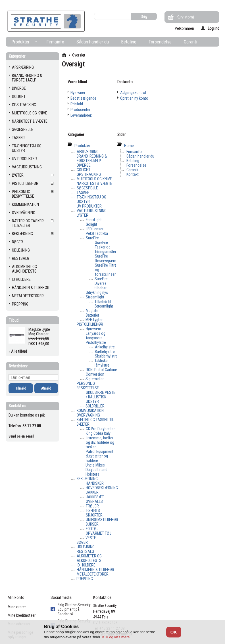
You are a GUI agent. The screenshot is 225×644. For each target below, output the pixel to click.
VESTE (91, 538)
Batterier (92, 315)
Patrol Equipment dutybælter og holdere (100, 456)
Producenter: (81, 110)
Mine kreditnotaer (22, 615)
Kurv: (185, 17)
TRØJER (92, 506)
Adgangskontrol (133, 93)
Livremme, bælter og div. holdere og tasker (100, 442)
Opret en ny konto (134, 98)
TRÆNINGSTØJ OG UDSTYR (27, 148)
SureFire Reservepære (106, 258)
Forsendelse (160, 42)
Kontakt (133, 174)
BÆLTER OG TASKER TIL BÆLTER (28, 223)
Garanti (190, 42)
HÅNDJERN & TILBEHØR (31, 288)
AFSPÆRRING (23, 67)
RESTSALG (21, 258)
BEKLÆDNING (22, 234)
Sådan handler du (93, 42)
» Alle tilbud (18, 351)
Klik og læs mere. (116, 637)
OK (174, 632)
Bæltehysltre (105, 352)
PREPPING (20, 304)
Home (129, 146)
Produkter (22, 43)
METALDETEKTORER (28, 296)
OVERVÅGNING (24, 213)
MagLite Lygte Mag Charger (39, 332)
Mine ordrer (17, 607)
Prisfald (77, 104)
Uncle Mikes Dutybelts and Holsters (96, 470)
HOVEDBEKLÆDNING (102, 488)
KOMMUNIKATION (25, 204)
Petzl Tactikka (97, 233)
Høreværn (93, 329)
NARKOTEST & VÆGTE (30, 121)
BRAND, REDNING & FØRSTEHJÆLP (27, 78)
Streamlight (95, 297)
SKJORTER (94, 515)
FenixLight (94, 220)
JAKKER (92, 492)
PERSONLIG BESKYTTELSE (23, 194)
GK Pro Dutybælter (100, 429)
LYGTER (18, 175)
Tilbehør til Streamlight (104, 304)
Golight (91, 224)
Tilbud (14, 320)
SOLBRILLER (95, 406)
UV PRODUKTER (24, 159)
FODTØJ (92, 529)
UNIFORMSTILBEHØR (102, 520)
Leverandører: (81, 115)
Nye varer (78, 93)
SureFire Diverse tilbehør (101, 283)
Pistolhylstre (96, 342)
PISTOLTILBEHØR (25, 183)
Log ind (210, 28)
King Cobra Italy (98, 433)
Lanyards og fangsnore (96, 336)
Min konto (16, 597)
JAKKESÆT (95, 497)
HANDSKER (95, 483)
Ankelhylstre (105, 347)
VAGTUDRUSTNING (27, 167)
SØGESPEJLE (23, 129)
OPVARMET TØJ (99, 533)
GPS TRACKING (24, 105)
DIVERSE (19, 88)
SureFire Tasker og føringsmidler (106, 247)
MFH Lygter (94, 320)
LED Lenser (95, 229)
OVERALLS (94, 501)
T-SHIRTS (93, 511)
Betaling (129, 42)
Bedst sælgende (83, 98)
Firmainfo (55, 42)
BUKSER (92, 524)
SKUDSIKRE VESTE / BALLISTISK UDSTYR (101, 397)
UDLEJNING (21, 250)
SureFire (92, 238)
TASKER (18, 138)
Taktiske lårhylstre (102, 363)
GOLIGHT (19, 97)
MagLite (92, 311)
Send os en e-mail (21, 436)
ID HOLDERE (21, 279)
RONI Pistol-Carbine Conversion (101, 372)
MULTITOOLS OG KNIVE (30, 113)
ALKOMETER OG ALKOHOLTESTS (24, 269)
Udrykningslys (97, 292)
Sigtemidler (95, 379)
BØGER (17, 242)
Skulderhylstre (106, 356)
